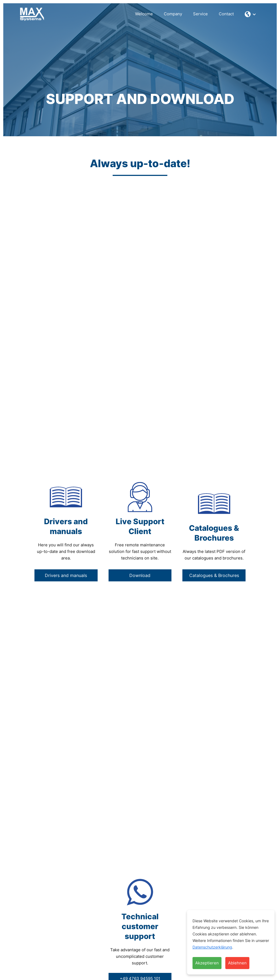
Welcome (144, 14)
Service (200, 14)
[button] (250, 14)
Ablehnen (237, 963)
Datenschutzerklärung (212, 947)
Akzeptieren (207, 963)
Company (173, 14)
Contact (226, 14)
